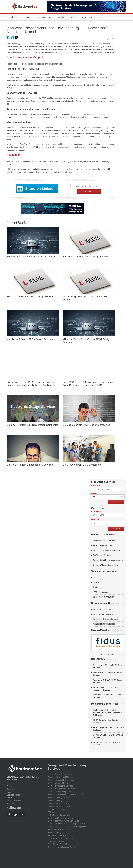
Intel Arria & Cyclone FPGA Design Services (86, 256)
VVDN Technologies (101, 592)
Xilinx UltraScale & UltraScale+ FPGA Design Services (86, 340)
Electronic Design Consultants (60, 803)
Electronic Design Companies (105, 609)
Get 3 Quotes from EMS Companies (82, 464)
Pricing (100, 17)
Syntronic (97, 587)
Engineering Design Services (60, 774)
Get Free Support (14, 794)
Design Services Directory (20, 17)
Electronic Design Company (59, 806)
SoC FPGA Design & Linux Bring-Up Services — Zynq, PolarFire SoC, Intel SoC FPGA (88, 383)
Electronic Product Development (61, 780)
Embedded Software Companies (107, 550)
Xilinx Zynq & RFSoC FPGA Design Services (30, 296)
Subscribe (11, 789)
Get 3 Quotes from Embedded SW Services (30, 464)
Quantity (95, 519)
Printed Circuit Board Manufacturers (108, 560)
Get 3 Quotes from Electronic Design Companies (32, 424)
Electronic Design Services (104, 540)
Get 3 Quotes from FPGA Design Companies (86, 424)
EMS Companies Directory (59, 829)
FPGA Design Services (103, 545)
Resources (87, 17)
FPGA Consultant (55, 812)
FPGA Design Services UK (59, 815)
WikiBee (74, 17)
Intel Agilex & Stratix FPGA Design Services (30, 339)
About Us (10, 783)
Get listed (11, 797)
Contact (10, 786)
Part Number (97, 511)
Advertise (10, 803)
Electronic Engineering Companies (62, 788)
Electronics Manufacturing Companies (63, 820)
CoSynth (97, 582)
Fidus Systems (108, 654)
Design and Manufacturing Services (62, 847)
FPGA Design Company (58, 809)
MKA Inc (97, 577)
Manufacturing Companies (104, 623)
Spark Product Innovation (104, 596)
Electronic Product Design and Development (66, 794)
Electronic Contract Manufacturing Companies (67, 823)
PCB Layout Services (102, 555)
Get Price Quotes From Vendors (51, 17)
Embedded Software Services (105, 619)
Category (95, 493)
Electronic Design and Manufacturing (63, 777)
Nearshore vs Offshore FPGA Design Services (31, 256)
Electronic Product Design (58, 783)
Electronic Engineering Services (61, 791)
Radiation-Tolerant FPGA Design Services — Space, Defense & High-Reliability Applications (31, 383)
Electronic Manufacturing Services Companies (67, 826)
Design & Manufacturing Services (107, 564)
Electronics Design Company (60, 800)
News (9, 792)
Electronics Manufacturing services (62, 818)
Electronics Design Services (59, 797)
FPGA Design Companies (104, 614)
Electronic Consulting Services (60, 785)
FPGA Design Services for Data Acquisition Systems (85, 298)
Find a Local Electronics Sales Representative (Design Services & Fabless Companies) (107, 712)
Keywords (96, 485)
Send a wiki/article (14, 800)
